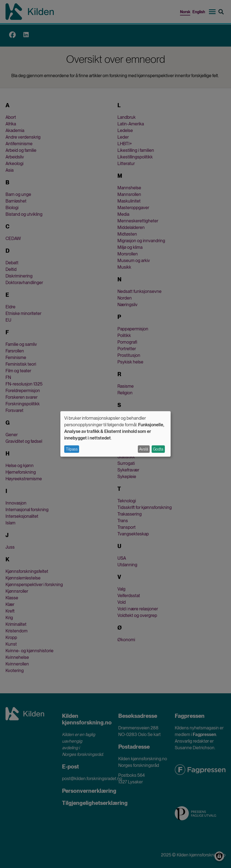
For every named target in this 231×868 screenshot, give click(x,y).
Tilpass (72, 449)
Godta (158, 449)
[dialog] (115, 434)
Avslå (144, 449)
